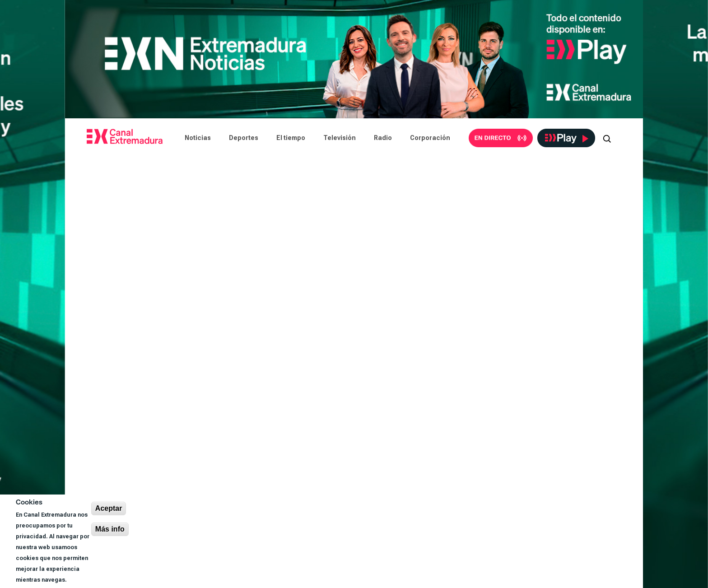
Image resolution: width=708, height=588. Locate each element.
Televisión (340, 138)
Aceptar (109, 508)
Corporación (430, 138)
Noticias (198, 138)
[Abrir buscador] (607, 138)
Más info (110, 529)
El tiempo (291, 138)
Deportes (244, 138)
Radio (383, 138)
